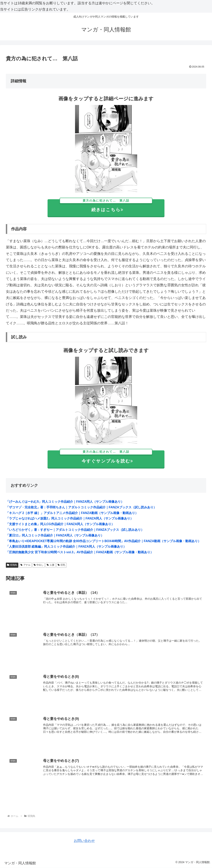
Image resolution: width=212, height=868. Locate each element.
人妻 (51, 565)
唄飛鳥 (12, 565)
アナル (25, 565)
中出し (39, 565)
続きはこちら (106, 206)
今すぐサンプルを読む (106, 457)
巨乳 (61, 565)
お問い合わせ (84, 841)
